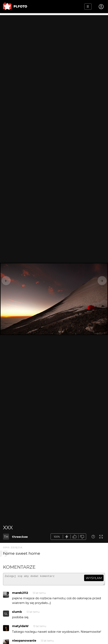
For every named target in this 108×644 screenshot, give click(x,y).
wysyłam (94, 578)
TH (6, 537)
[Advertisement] (54, 43)
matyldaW (20, 628)
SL (6, 615)
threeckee (20, 537)
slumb (17, 613)
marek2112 (20, 595)
